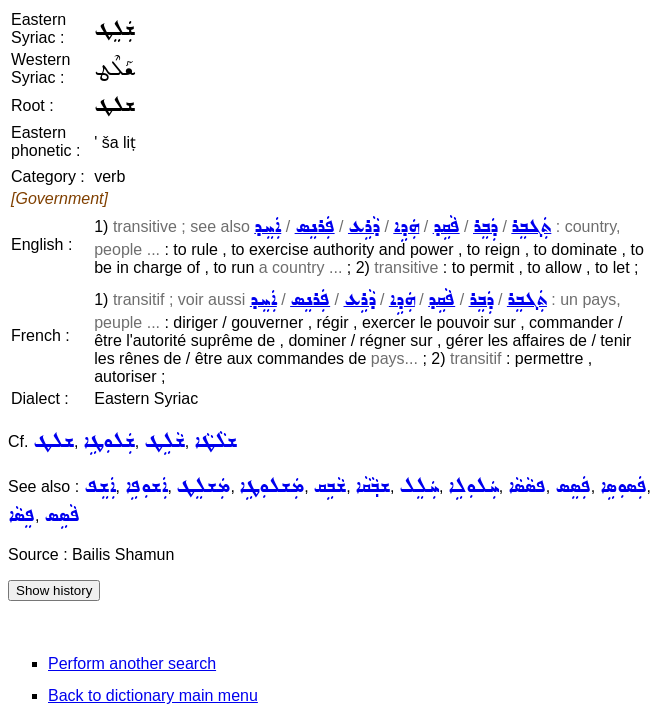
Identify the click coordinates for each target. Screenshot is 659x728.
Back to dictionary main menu (153, 695)
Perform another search (132, 663)
